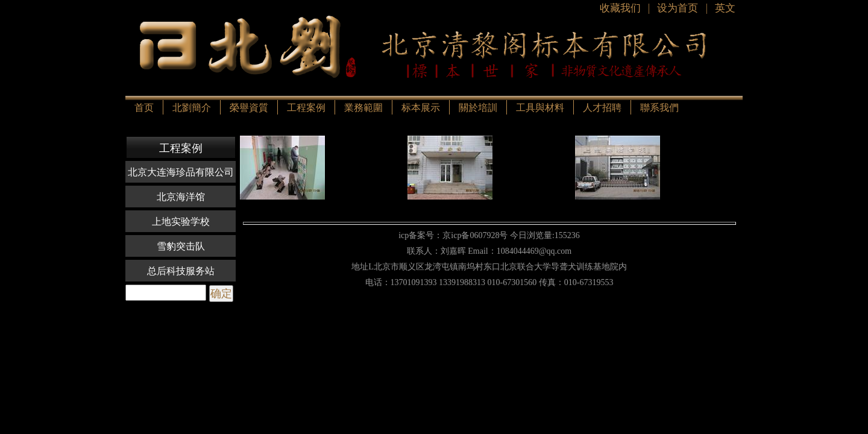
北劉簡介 (192, 108)
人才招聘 (602, 108)
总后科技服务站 (181, 271)
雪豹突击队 (181, 246)
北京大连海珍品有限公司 (181, 172)
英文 (725, 8)
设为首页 (678, 8)
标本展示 (421, 108)
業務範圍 (363, 108)
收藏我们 (620, 8)
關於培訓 (478, 108)
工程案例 (306, 108)
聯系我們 (659, 108)
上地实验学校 (181, 222)
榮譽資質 (249, 108)
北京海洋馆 (181, 197)
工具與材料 (540, 108)
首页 (144, 108)
